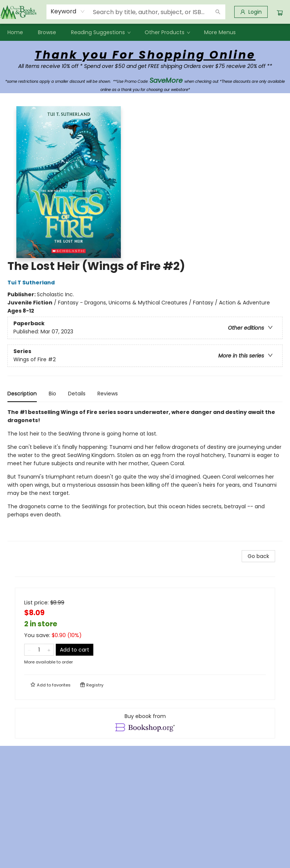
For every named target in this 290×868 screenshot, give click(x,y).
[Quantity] (39, 650)
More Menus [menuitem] (220, 32)
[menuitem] (15, 32)
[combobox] (68, 12)
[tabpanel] (145, 475)
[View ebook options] (145, 723)
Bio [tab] (52, 394)
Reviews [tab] (108, 394)
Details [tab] (77, 394)
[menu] (145, 32)
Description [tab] (22, 394)
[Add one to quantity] (49, 650)
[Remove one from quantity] (29, 650)
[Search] (218, 12)
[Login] (251, 12)
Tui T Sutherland (32, 283)
